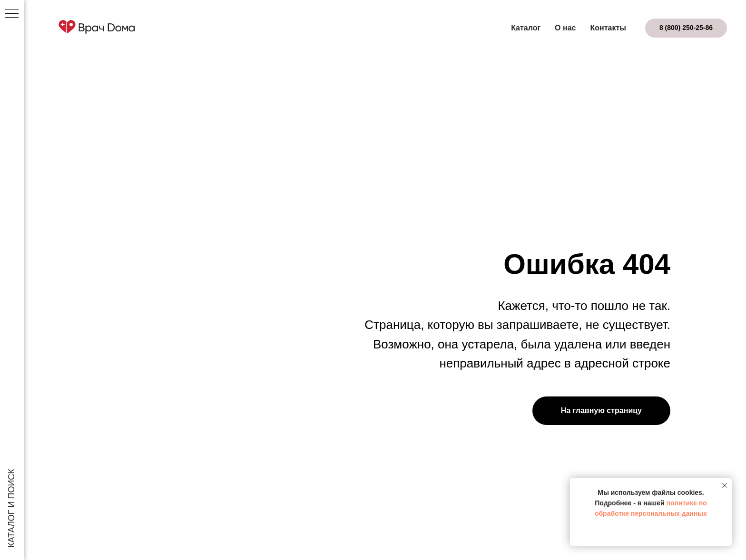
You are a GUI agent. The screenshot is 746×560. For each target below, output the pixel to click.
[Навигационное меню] (12, 14)
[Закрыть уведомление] (725, 485)
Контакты (608, 28)
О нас (565, 28)
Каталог (526, 28)
